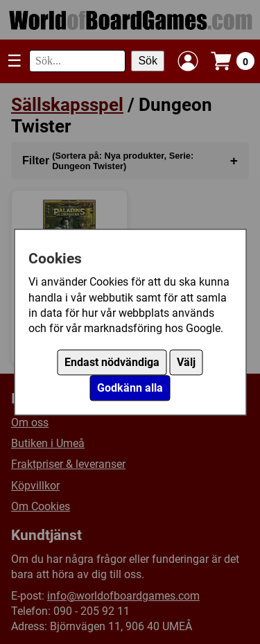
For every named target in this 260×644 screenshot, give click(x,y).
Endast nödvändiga (112, 362)
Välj (186, 362)
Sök (148, 61)
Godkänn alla (130, 388)
